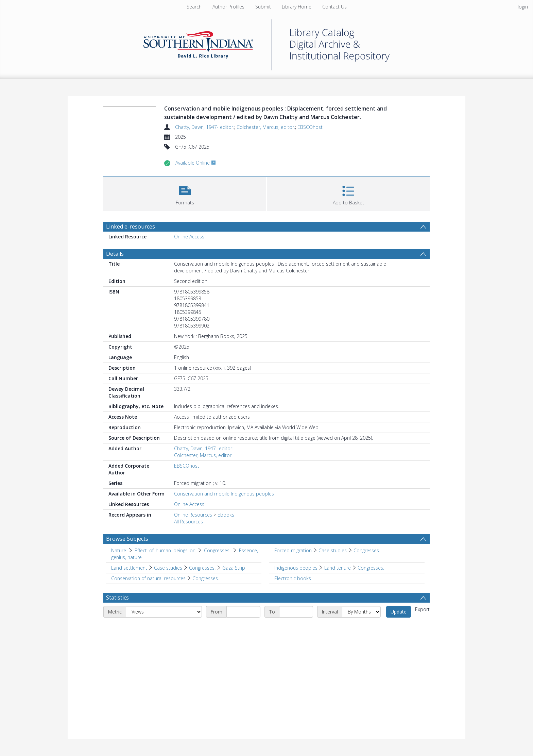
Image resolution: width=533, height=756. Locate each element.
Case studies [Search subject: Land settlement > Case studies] (168, 568)
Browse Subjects (127, 539)
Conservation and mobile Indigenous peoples (224, 494)
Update (399, 612)
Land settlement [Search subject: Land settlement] (129, 568)
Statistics (117, 598)
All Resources (188, 522)
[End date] (296, 612)
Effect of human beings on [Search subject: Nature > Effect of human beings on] (165, 550)
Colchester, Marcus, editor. (266, 127)
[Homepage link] (266, 43)
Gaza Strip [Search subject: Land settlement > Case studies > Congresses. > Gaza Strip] (234, 568)
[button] (185, 193)
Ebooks (226, 515)
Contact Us (334, 7)
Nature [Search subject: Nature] (119, 550)
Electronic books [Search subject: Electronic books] (293, 578)
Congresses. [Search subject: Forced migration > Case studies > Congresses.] (367, 550)
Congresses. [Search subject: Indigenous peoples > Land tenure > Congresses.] (371, 568)
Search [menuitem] (194, 7)
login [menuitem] (523, 7)
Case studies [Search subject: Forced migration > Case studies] (333, 550)
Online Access (189, 237)
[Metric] (164, 612)
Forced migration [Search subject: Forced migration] (293, 550)
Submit (263, 7)
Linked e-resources (131, 226)
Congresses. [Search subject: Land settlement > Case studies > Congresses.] (202, 568)
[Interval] (361, 612)
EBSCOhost (310, 127)
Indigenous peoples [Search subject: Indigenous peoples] (296, 568)
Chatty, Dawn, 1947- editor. (205, 127)
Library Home (297, 7)
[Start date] (243, 612)
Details (115, 254)
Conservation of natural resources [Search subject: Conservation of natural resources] (148, 578)
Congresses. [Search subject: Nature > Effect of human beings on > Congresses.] (217, 550)
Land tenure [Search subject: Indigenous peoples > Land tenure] (338, 568)
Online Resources (193, 515)
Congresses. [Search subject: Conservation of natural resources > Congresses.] (206, 578)
